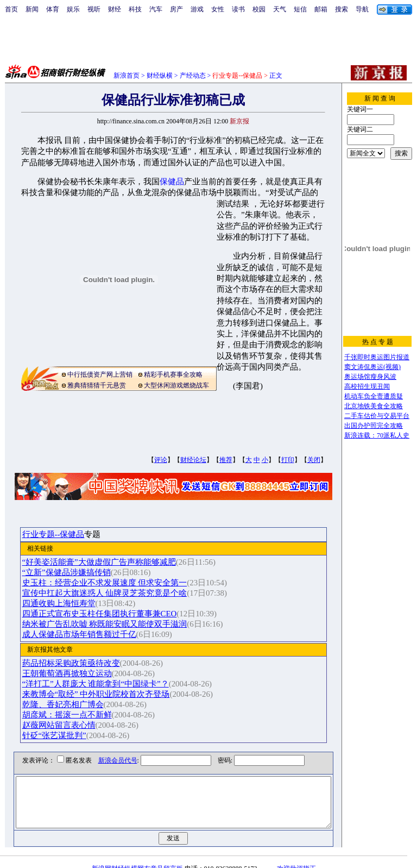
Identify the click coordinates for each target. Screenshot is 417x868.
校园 (259, 9)
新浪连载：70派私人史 (377, 435)
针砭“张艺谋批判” (65, 735)
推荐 (226, 460)
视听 (94, 9)
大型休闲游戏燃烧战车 (176, 385)
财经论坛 (193, 460)
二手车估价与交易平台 (377, 416)
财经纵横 (160, 76)
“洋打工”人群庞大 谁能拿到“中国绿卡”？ (106, 684)
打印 (288, 460)
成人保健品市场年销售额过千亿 (90, 634)
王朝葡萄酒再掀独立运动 (78, 673)
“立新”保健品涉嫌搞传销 (77, 572)
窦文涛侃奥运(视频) (372, 367)
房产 (176, 9)
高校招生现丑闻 (367, 386)
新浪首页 (127, 76)
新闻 (32, 9)
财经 (115, 9)
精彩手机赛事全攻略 (173, 374)
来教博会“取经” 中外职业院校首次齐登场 (107, 694)
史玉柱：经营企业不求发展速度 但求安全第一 (116, 583)
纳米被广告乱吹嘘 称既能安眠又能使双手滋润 (116, 624)
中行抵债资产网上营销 (100, 374)
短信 (300, 9)
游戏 (197, 9)
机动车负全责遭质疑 (374, 396)
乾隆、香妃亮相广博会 (74, 704)
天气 (280, 9)
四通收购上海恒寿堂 (70, 603)
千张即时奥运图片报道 (377, 357)
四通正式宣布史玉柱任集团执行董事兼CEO (110, 614)
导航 (362, 9)
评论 (161, 460)
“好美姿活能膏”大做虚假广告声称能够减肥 (110, 562)
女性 (218, 9)
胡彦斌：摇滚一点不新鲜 (78, 715)
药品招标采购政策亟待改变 (82, 663)
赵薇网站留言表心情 (70, 725)
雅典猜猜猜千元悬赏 (97, 385)
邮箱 (321, 9)
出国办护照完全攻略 (374, 426)
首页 (11, 9)
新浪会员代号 (110, 760)
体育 (53, 9)
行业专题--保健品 (64, 534)
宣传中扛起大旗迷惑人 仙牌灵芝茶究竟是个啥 (116, 593)
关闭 (314, 460)
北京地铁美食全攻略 (374, 406)
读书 (238, 9)
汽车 (156, 9)
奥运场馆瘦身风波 (370, 377)
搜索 (342, 9)
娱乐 (73, 9)
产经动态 (193, 76)
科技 (135, 9)
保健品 (172, 182)
